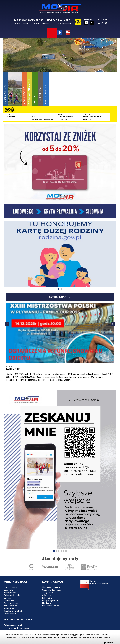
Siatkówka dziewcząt (51, 590)
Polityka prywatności (13, 625)
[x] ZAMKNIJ (109, 643)
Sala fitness (9, 600)
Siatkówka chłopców (51, 587)
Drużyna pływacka (50, 600)
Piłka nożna (47, 598)
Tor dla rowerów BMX (13, 611)
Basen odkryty (10, 614)
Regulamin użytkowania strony (17, 628)
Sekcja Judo (47, 593)
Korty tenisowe (10, 606)
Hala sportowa (10, 593)
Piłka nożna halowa (51, 606)
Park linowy (9, 608)
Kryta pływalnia (11, 587)
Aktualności (58, 297)
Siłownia (8, 598)
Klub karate (47, 603)
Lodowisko (9, 590)
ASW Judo (47, 595)
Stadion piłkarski (11, 603)
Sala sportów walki (12, 595)
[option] (60, 62)
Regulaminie (10, 640)
